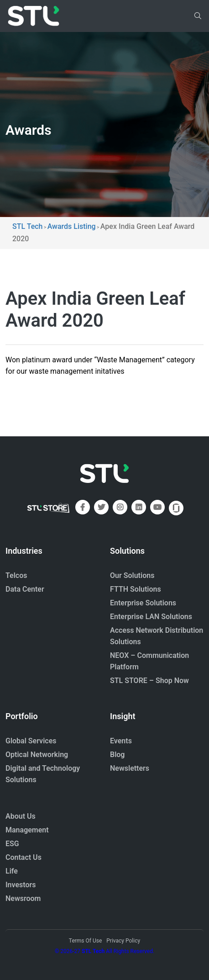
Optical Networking (37, 755)
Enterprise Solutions (143, 603)
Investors (21, 885)
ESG (12, 844)
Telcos (16, 575)
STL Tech (93, 951)
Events (121, 741)
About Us (21, 816)
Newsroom (23, 898)
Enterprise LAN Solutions (151, 617)
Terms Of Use (85, 941)
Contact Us (24, 857)
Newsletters (130, 768)
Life (12, 871)
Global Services (31, 741)
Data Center (25, 589)
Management (27, 830)
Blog (117, 755)
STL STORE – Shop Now (149, 681)
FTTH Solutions (136, 589)
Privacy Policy (123, 941)
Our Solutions (132, 575)
